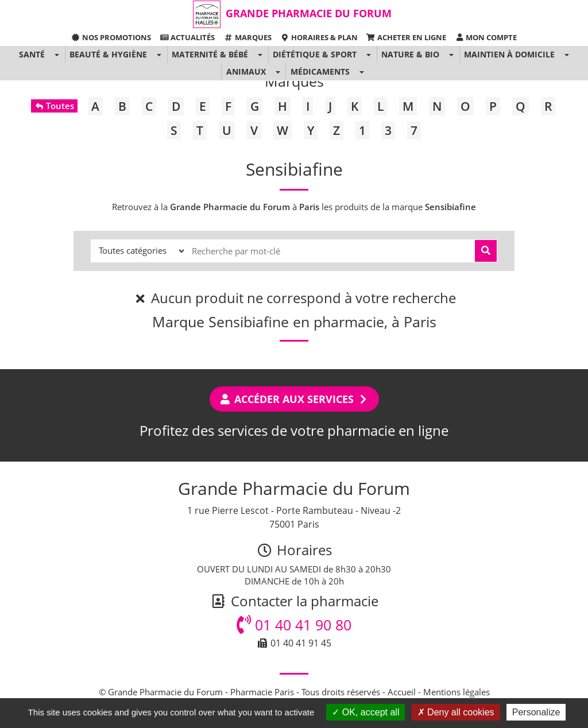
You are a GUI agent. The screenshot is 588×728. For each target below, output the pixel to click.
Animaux (246, 71)
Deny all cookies (456, 712)
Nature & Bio (410, 54)
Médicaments (320, 71)
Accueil (402, 692)
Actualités (187, 37)
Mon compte (486, 37)
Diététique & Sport (315, 54)
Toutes (54, 106)
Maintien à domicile (509, 54)
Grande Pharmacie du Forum (309, 13)
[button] (57, 55)
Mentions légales (457, 692)
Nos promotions (111, 37)
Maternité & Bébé (210, 54)
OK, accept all (365, 712)
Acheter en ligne (406, 37)
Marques (247, 37)
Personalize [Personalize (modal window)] (536, 712)
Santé (32, 54)
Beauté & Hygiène (108, 54)
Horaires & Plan (319, 37)
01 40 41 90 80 (294, 625)
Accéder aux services (294, 399)
